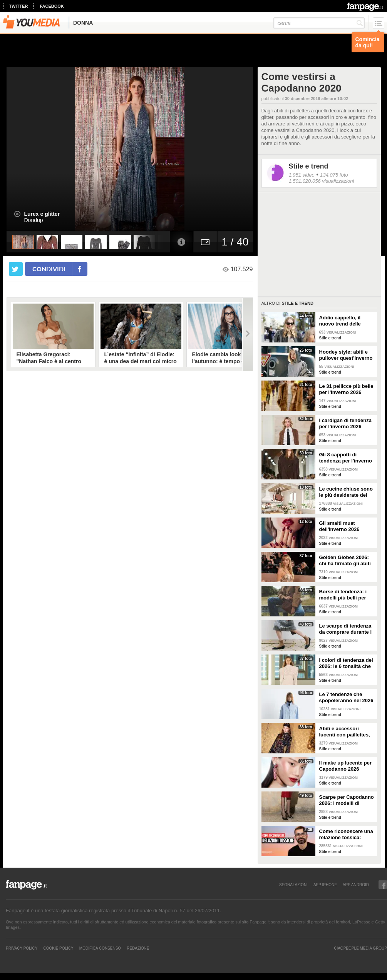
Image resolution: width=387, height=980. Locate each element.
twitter (19, 6)
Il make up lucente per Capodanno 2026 (346, 766)
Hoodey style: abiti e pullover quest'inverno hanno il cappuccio (346, 355)
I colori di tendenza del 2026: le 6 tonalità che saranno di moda (346, 663)
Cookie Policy (58, 948)
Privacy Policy (22, 948)
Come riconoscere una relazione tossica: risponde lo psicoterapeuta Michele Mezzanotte (347, 835)
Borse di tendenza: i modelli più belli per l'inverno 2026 (343, 595)
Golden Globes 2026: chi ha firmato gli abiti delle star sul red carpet (345, 561)
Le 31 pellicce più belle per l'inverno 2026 (346, 389)
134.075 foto (334, 175)
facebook (52, 6)
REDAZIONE (138, 948)
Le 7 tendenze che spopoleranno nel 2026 (346, 697)
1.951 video (302, 175)
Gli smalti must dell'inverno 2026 (339, 526)
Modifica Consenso (100, 948)
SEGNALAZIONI (293, 885)
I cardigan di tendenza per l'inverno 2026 (346, 423)
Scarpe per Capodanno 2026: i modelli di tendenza (347, 800)
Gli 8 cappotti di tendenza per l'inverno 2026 (346, 458)
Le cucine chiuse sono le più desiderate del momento (346, 492)
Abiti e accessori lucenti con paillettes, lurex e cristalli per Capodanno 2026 (345, 732)
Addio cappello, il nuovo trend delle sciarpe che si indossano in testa (341, 321)
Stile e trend (309, 166)
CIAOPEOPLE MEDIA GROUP (360, 948)
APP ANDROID (356, 885)
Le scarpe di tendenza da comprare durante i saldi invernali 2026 (346, 629)
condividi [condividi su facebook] (49, 269)
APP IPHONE (325, 885)
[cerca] (319, 23)
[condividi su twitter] (16, 269)
